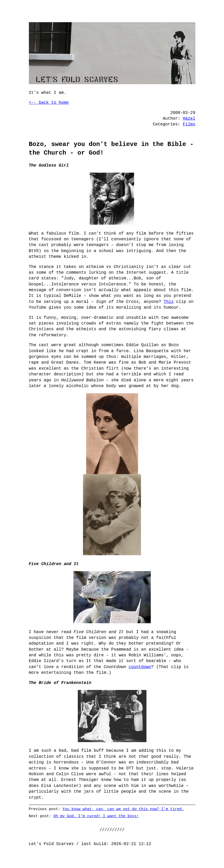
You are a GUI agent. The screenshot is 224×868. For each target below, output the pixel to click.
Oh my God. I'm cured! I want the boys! (96, 816)
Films (189, 124)
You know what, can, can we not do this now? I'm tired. (123, 809)
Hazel (189, 119)
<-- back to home (49, 103)
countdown (140, 667)
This (169, 302)
